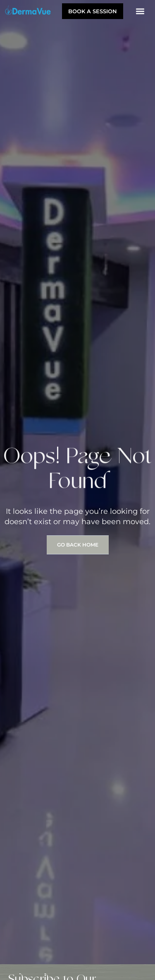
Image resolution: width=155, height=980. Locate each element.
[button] (140, 11)
